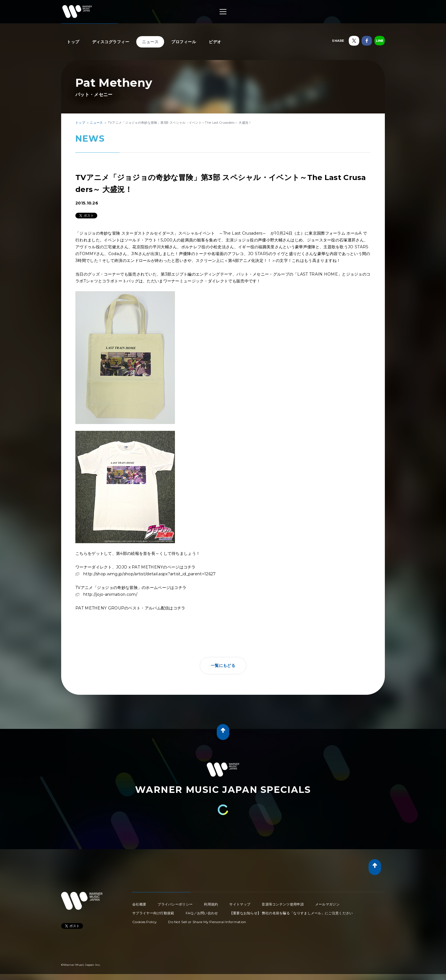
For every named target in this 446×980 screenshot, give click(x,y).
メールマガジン (327, 904)
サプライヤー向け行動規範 (153, 913)
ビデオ (215, 42)
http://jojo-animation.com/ (110, 594)
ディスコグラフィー (111, 42)
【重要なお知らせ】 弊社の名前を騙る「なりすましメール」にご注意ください (291, 913)
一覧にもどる (223, 665)
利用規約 (211, 904)
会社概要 (139, 904)
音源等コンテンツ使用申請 (283, 904)
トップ (73, 42)
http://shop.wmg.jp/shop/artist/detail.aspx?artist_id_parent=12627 (150, 574)
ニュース (150, 42)
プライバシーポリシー (175, 904)
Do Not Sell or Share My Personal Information (207, 922)
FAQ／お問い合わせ (202, 913)
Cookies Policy (144, 922)
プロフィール (184, 42)
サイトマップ (240, 904)
